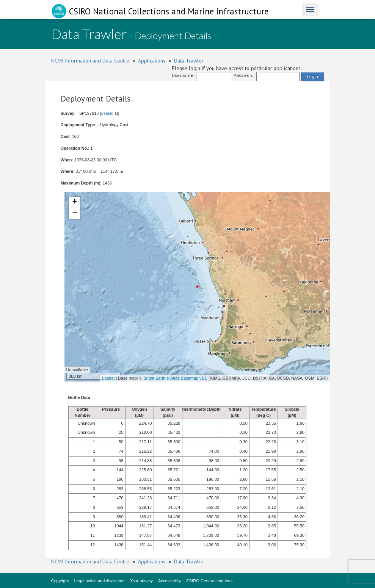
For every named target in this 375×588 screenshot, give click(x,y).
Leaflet (108, 378)
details (107, 113)
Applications (152, 61)
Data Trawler (189, 61)
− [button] (75, 214)
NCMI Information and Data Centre (90, 61)
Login (313, 76)
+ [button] (75, 202)
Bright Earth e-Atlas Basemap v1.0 (175, 378)
